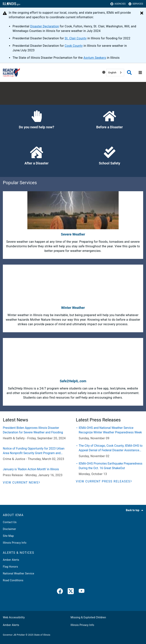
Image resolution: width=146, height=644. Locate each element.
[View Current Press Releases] (104, 481)
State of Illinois (42, 635)
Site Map (8, 536)
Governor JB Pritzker (14, 635)
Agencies (118, 4)
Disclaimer (9, 529)
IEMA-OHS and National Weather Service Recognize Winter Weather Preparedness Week (110, 430)
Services (136, 4)
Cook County (74, 46)
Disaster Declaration (45, 26)
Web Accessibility (14, 617)
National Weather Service (19, 573)
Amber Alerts (11, 560)
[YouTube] (82, 592)
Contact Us (10, 522)
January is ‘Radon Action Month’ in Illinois (31, 469)
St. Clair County (76, 38)
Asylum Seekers (95, 58)
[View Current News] (22, 483)
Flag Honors (10, 567)
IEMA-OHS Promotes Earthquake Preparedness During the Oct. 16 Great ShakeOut (111, 466)
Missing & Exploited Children (88, 617)
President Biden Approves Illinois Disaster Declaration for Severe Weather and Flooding (33, 430)
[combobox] (115, 73)
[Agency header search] (129, 73)
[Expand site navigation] (140, 73)
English (112, 73)
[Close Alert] (142, 13)
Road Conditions (13, 580)
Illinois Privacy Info (15, 543)
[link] (60, 592)
